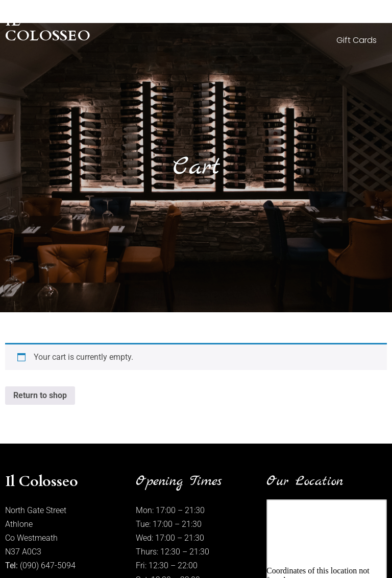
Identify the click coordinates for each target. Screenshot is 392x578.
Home (135, 17)
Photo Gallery (250, 17)
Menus (310, 17)
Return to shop (40, 395)
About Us (185, 17)
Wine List (360, 17)
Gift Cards (357, 40)
